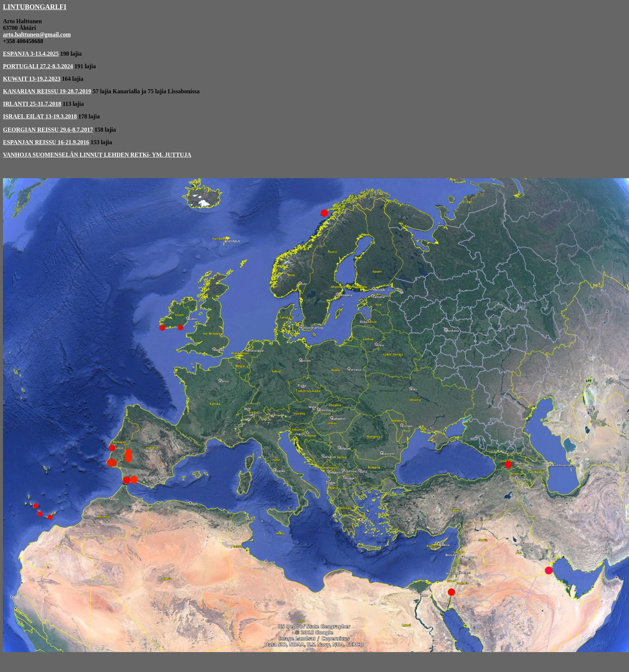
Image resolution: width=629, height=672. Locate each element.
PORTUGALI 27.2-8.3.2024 (38, 66)
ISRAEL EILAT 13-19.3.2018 (40, 116)
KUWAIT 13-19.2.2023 (32, 79)
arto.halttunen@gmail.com (37, 34)
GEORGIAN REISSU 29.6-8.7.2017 (48, 130)
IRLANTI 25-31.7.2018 (32, 104)
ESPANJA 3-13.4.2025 (31, 54)
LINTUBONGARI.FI (35, 7)
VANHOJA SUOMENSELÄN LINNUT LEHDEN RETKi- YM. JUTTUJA (97, 155)
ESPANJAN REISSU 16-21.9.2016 (46, 142)
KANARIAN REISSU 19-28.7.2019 (47, 91)
